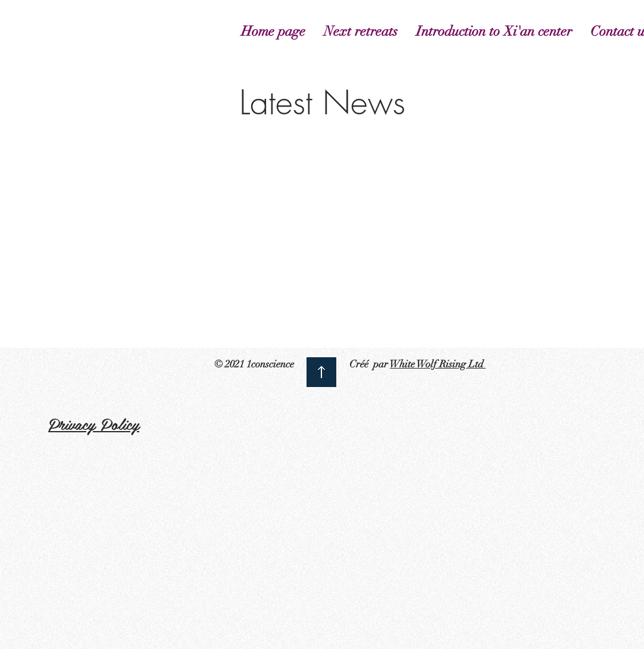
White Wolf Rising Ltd (438, 364)
